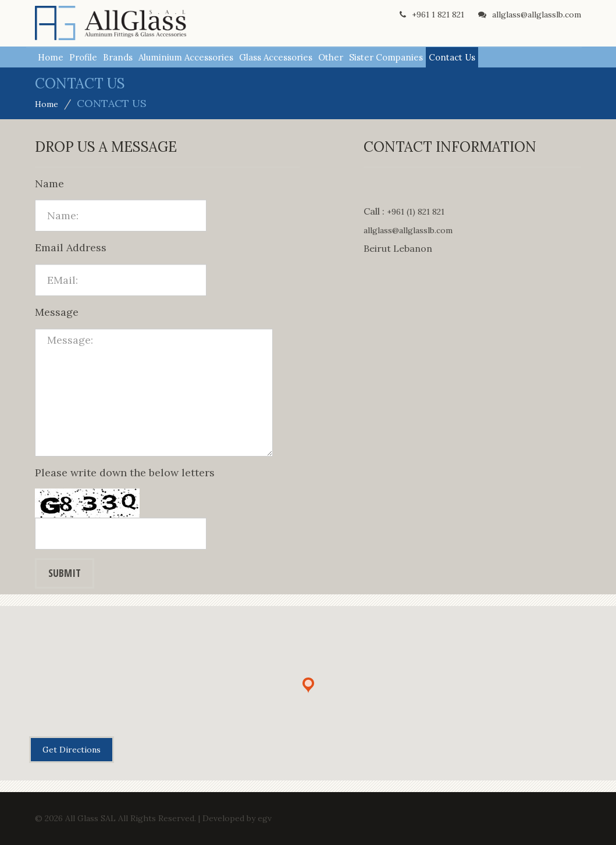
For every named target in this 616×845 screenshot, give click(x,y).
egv (265, 818)
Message (57, 312)
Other (331, 57)
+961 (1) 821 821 (416, 212)
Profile (83, 57)
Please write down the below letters (125, 473)
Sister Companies (386, 57)
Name (49, 183)
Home (51, 57)
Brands (118, 57)
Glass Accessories (276, 57)
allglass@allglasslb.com (530, 15)
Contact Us (452, 57)
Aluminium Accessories (186, 57)
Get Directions (72, 750)
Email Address (71, 247)
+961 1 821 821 (432, 15)
